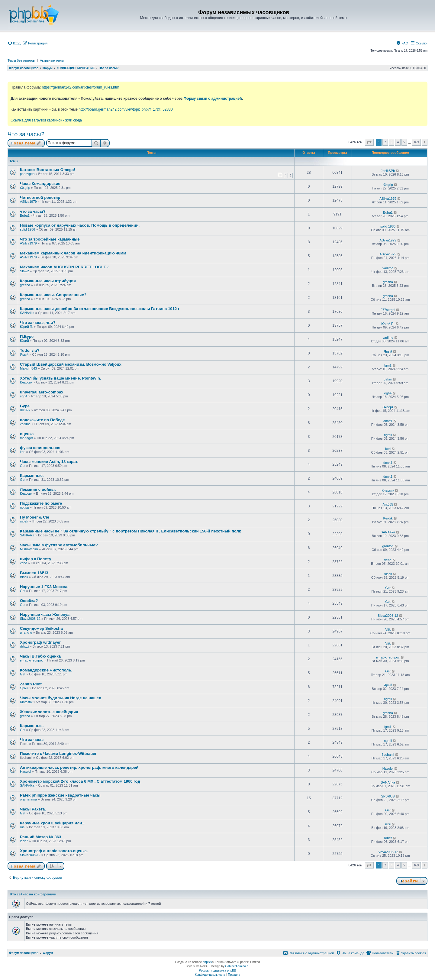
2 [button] (385, 142)
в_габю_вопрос (32, 660)
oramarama (28, 799)
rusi (23, 827)
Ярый (24, 354)
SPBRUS (388, 796)
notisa (24, 507)
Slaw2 (24, 271)
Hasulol (26, 771)
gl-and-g (26, 632)
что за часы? (33, 211)
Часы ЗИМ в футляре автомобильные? (59, 545)
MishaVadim (29, 549)
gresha (25, 285)
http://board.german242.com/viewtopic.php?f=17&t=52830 (126, 109)
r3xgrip (25, 188)
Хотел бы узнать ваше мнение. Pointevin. (61, 378)
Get (23, 466)
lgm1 (388, 365)
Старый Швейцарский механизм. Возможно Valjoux (71, 364)
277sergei (388, 310)
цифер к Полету (36, 559)
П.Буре (27, 336)
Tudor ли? (30, 350)
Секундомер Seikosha (41, 628)
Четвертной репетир (40, 197)
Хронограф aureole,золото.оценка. (54, 851)
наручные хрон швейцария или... (53, 823)
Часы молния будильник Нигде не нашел (61, 698)
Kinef (388, 838)
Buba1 (25, 215)
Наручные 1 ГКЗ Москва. (44, 587)
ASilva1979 (28, 202)
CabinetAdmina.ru (237, 966)
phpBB (207, 962)
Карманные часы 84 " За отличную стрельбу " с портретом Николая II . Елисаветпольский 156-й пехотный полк (130, 531)
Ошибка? (29, 601)
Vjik (388, 629)
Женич (25, 410)
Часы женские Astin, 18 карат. (49, 462)
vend (24, 563)
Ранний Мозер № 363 (40, 837)
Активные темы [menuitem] (52, 60)
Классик (26, 382)
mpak (24, 521)
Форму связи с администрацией (213, 99)
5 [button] (404, 142)
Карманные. (32, 475)
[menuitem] (14, 43)
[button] (369, 142)
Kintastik (26, 702)
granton (388, 546)
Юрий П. (27, 327)
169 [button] (416, 142)
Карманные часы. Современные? (53, 295)
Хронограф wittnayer (40, 642)
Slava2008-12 (30, 619)
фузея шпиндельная (40, 448)
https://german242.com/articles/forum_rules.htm (80, 87)
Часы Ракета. (33, 809)
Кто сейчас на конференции (33, 894)
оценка (27, 434)
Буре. (25, 406)
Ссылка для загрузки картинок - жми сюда (46, 120)
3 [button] (391, 142)
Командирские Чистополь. (46, 670)
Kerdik (388, 518)
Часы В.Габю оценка (40, 656)
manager (26, 438)
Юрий (24, 341)
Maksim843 (28, 368)
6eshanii (388, 755)
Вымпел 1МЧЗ (34, 573)
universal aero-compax (42, 392)
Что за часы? (26, 134)
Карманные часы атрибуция (48, 281)
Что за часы (32, 740)
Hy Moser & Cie (35, 517)
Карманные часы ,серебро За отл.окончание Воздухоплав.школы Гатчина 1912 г (100, 309)
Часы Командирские (40, 184)
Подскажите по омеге (41, 503)
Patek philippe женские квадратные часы (60, 795)
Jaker (388, 379)
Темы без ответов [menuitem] (21, 60)
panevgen (27, 174)
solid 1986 (27, 229)
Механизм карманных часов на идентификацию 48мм (73, 253)
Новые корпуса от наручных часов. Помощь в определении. (80, 225)
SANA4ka (27, 313)
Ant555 (388, 504)
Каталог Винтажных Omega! (48, 170)
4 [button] (398, 142)
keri (23, 452)
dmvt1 (388, 421)
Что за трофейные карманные (50, 239)
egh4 (24, 396)
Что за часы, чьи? (38, 323)
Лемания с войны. (38, 489)
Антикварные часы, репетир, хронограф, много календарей (79, 767)
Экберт (388, 407)
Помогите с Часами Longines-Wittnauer (58, 754)
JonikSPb (388, 171)
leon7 (24, 841)
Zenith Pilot (31, 684)
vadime (388, 268)
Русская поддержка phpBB (217, 970)
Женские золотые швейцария (49, 712)
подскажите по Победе (42, 420)
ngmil (388, 435)
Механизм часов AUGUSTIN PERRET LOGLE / (64, 267)
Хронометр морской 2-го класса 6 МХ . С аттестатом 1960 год (80, 781)
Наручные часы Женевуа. (45, 615)
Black (24, 577)
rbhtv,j (24, 646)
